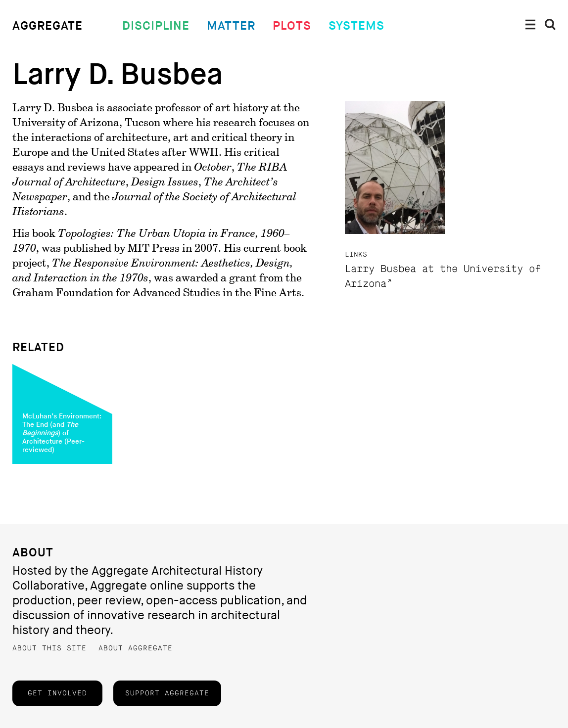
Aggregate (47, 26)
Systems (356, 26)
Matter (231, 26)
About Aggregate (136, 648)
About (33, 553)
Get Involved (57, 693)
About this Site (49, 648)
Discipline (156, 26)
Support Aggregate (167, 693)
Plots (292, 26)
